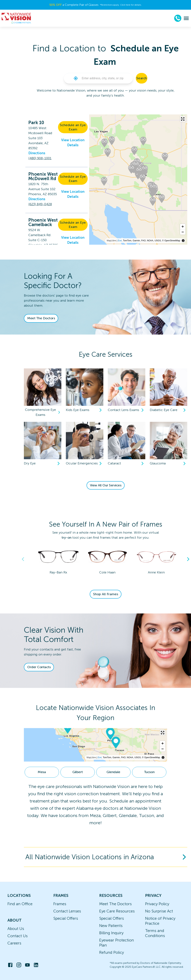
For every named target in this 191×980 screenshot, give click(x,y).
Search (141, 78)
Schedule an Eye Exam (73, 127)
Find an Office (20, 904)
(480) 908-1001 (40, 158)
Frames (60, 904)
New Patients (111, 926)
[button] (76, 78)
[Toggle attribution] (183, 241)
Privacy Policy (157, 904)
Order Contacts (39, 667)
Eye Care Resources (117, 911)
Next (188, 559)
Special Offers (66, 918)
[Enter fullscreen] (183, 119)
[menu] (186, 18)
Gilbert (78, 772)
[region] (95, 745)
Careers (14, 943)
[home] (16, 18)
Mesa (42, 772)
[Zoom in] (183, 227)
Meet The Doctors (41, 318)
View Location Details (73, 143)
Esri (120, 241)
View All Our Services (106, 485)
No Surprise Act (159, 911)
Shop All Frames (106, 594)
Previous (23, 559)
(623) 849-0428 (40, 204)
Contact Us (18, 936)
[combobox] (106, 78)
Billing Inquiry (111, 933)
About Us (16, 929)
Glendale (113, 772)
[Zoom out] (183, 232)
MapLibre (111, 241)
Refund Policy (112, 952)
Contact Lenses (67, 911)
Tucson (149, 772)
